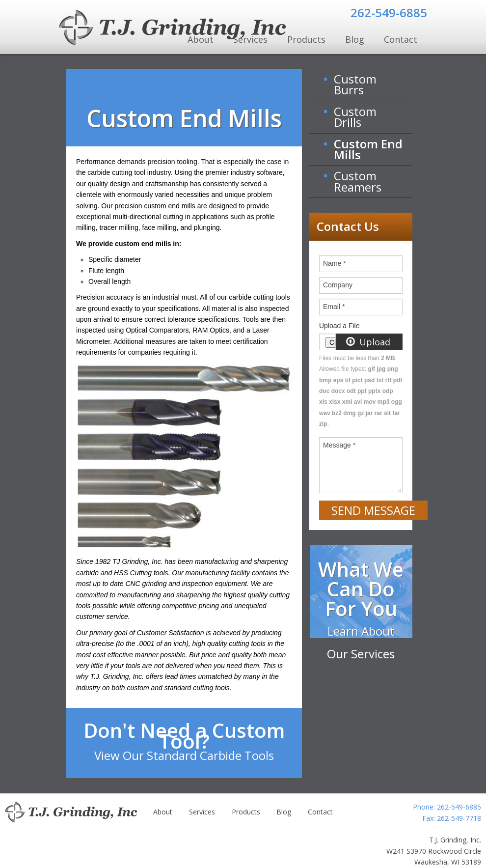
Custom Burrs (355, 84)
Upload (368, 342)
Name (335, 263)
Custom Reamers (358, 181)
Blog (355, 39)
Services (202, 812)
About (163, 812)
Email (334, 307)
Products (306, 39)
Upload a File (339, 326)
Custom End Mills (368, 149)
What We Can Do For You (361, 609)
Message (339, 445)
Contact (401, 39)
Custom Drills (355, 117)
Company (338, 285)
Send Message (373, 510)
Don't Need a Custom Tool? (184, 740)
